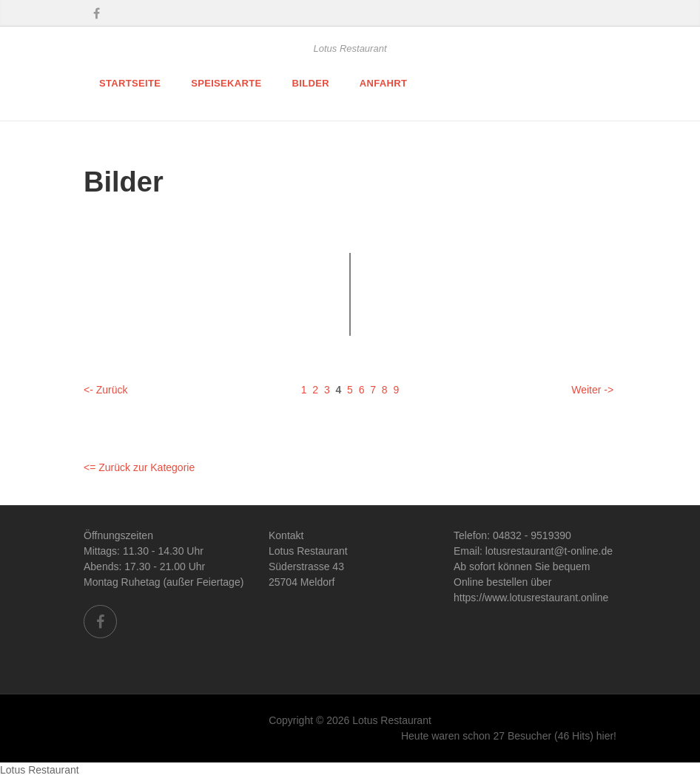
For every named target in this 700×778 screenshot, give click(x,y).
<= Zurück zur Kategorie (139, 467)
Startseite (130, 83)
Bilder (311, 83)
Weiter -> (592, 390)
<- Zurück (106, 390)
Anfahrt (383, 83)
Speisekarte (226, 83)
